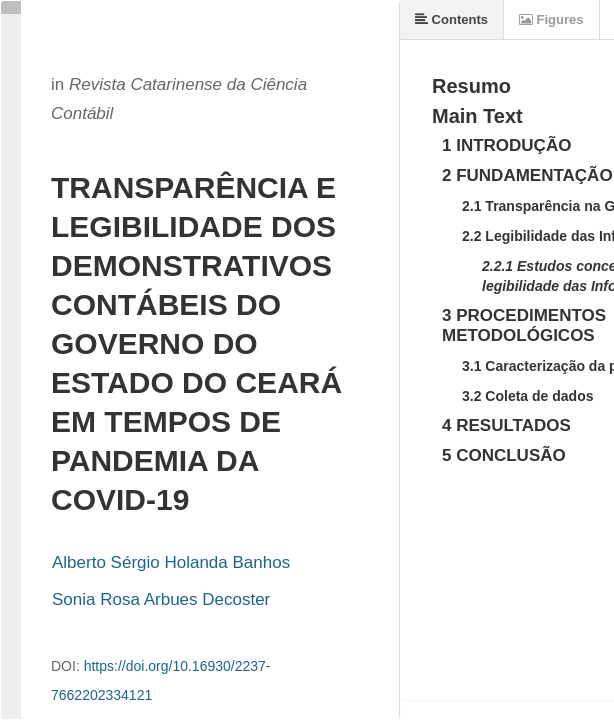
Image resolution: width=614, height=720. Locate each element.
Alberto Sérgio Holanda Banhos (171, 562)
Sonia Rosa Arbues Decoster (161, 599)
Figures (551, 19)
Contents (451, 19)
